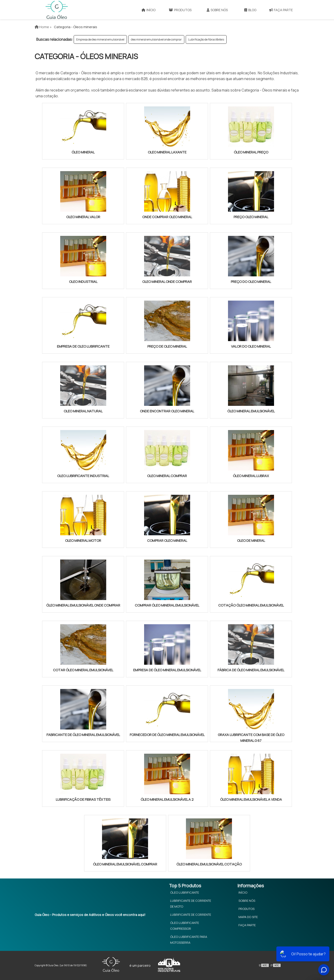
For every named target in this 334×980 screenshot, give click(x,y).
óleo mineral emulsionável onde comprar (156, 39)
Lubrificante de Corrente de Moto (191, 904)
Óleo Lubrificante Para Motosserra (189, 940)
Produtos (180, 10)
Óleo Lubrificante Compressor (185, 926)
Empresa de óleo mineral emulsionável (100, 39)
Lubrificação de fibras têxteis (206, 39)
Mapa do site (248, 917)
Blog (250, 10)
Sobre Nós (217, 10)
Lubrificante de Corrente (191, 915)
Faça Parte (281, 10)
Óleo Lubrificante (185, 892)
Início (149, 10)
